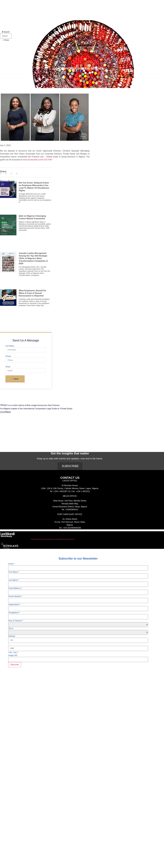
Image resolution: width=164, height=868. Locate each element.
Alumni (30, 28)
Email (8, 367)
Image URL (13, 655)
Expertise (41, 3)
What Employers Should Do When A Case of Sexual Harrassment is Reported (32, 293)
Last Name (14, 580)
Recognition (14, 28)
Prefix (11, 564)
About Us (12, 3)
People (27, 3)
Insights (57, 3)
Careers (44, 28)
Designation (14, 613)
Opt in (11, 629)
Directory (63, 539)
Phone (8, 356)
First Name (14, 572)
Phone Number (15, 596)
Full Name (10, 346)
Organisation (14, 605)
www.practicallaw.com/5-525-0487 (38, 160)
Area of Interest (16, 621)
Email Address (15, 588)
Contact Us (71, 539)
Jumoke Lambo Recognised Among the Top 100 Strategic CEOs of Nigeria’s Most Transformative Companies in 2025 (33, 258)
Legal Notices (44, 539)
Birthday (12, 636)
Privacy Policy (54, 539)
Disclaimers (35, 539)
